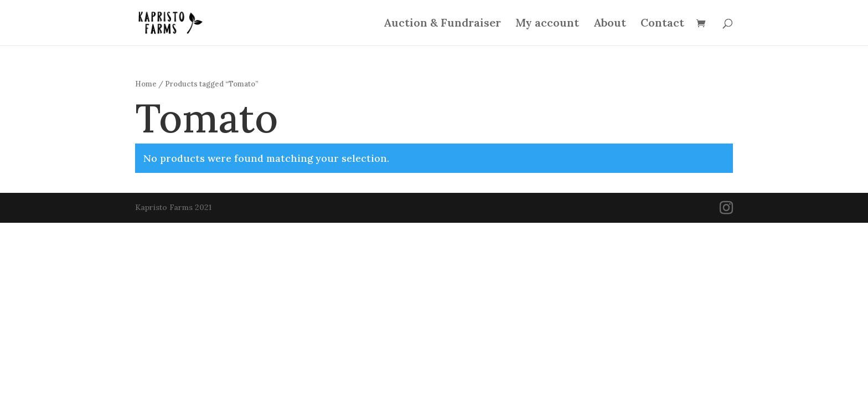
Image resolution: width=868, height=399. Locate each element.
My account (547, 24)
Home (146, 84)
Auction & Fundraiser (442, 24)
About (610, 24)
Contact (662, 24)
